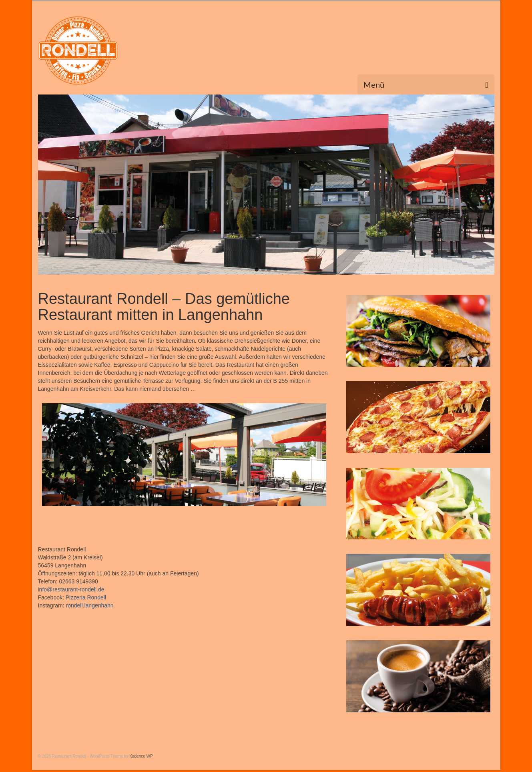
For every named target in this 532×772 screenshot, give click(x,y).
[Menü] (426, 84)
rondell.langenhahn (90, 605)
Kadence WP (141, 756)
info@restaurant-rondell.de (71, 589)
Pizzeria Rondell (86, 597)
